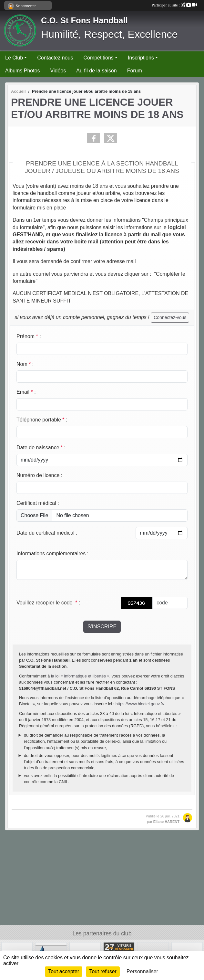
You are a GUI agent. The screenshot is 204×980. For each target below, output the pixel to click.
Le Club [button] (14, 58)
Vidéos (58, 71)
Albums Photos (23, 71)
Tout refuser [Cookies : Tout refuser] (103, 971)
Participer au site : (174, 5)
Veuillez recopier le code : (48, 603)
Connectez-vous (170, 317)
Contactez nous (55, 58)
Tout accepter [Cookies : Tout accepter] (64, 971)
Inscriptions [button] (141, 58)
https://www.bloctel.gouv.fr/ (140, 704)
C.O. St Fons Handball (84, 20)
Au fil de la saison (96, 71)
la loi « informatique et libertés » (80, 676)
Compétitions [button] (98, 58)
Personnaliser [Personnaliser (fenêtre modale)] (142, 971)
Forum (135, 71)
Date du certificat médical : (47, 533)
